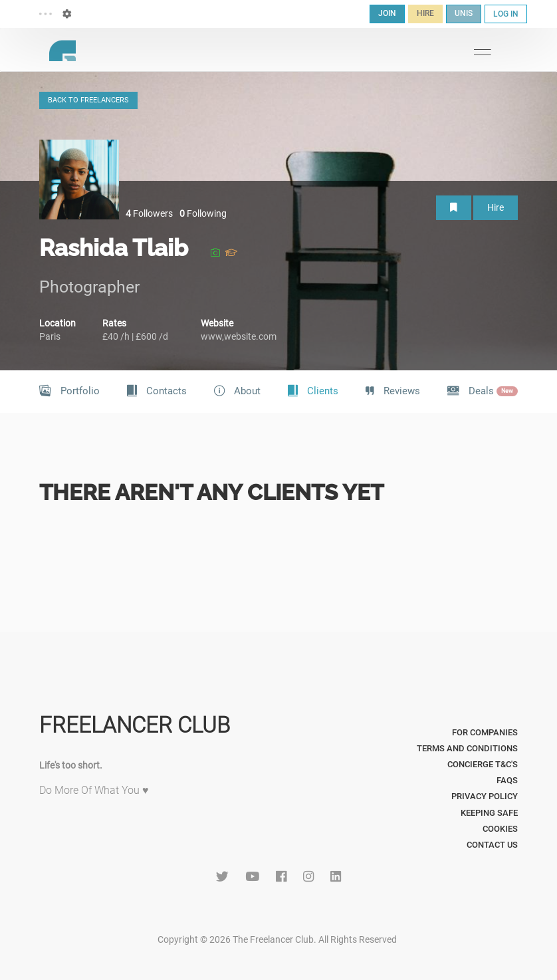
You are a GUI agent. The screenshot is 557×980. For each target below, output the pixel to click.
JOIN (387, 13)
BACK (88, 100)
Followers (149, 213)
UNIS (464, 13)
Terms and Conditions (467, 748)
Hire (496, 207)
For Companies (485, 732)
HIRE (425, 13)
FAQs (507, 780)
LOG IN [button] (506, 14)
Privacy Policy (485, 796)
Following (203, 213)
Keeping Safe (489, 813)
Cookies (500, 829)
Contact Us (492, 845)
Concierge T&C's (483, 764)
